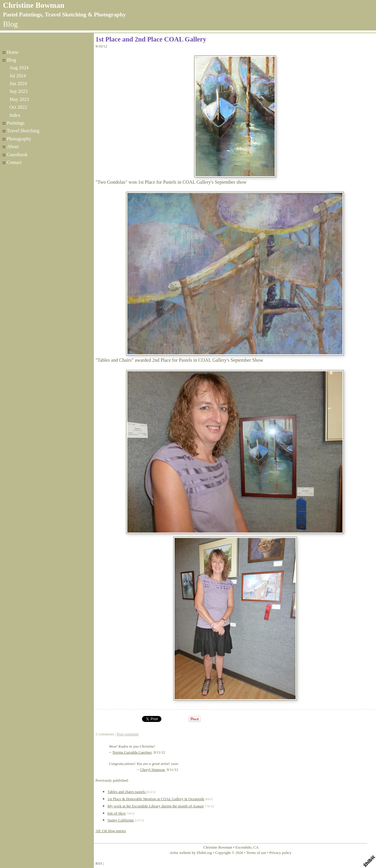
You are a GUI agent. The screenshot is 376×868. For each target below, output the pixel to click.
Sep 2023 (19, 91)
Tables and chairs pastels (127, 792)
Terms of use (256, 853)
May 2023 (19, 99)
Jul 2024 (18, 76)
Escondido (243, 847)
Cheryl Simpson (152, 770)
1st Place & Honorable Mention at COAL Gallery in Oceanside (156, 799)
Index (15, 115)
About (13, 147)
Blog (12, 60)
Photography (19, 139)
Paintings (16, 123)
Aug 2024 (19, 68)
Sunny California (121, 820)
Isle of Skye (117, 813)
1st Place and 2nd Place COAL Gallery (151, 39)
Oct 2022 (18, 107)
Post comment (128, 734)
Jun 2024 (18, 83)
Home (13, 52)
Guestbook (17, 155)
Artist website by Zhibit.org (191, 853)
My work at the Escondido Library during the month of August (156, 806)
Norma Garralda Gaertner (132, 752)
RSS (99, 864)
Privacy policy (280, 853)
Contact (14, 162)
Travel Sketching (23, 131)
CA (256, 847)
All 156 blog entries (111, 831)
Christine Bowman (34, 5)
